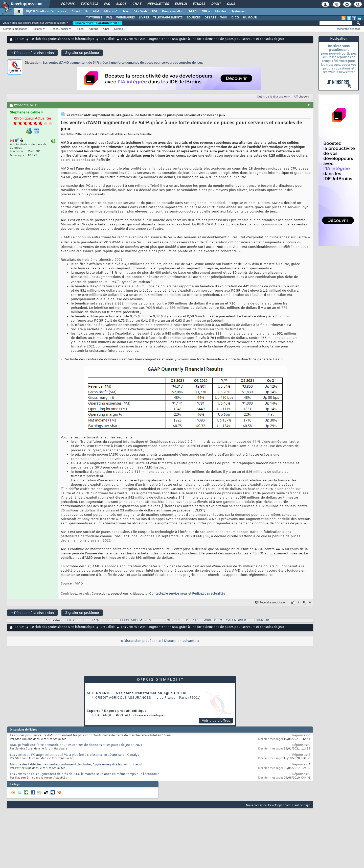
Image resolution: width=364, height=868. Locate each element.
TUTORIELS (94, 18)
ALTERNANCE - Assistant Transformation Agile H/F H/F (137, 693)
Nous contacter (256, 805)
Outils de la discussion (272, 97)
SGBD (192, 12)
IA (86, 12)
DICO (235, 18)
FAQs (96, 621)
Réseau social (59, 29)
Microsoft (111, 12)
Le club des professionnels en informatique (62, 39)
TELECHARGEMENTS (134, 621)
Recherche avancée (348, 29)
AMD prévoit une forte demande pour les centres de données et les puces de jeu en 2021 (76, 745)
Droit (216, 4)
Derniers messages (15, 29)
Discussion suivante (180, 641)
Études (199, 4)
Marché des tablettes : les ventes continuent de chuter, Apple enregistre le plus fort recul (76, 765)
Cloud (76, 12)
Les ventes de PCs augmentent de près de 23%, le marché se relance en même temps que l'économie (85, 774)
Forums (68, 4)
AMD (79, 584)
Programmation (173, 12)
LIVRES (144, 18)
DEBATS (192, 621)
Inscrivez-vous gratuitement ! (97, 23)
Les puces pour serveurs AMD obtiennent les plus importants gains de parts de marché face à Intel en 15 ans (91, 736)
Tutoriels (89, 4)
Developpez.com (279, 805)
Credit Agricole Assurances (123, 698)
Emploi (181, 4)
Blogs (121, 4)
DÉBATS (210, 18)
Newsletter (158, 4)
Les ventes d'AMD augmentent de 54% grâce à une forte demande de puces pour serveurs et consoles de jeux (123, 63)
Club (231, 4)
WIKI (224, 18)
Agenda (93, 29)
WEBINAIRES (125, 18)
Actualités (108, 39)
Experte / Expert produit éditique (117, 711)
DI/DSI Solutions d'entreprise (46, 12)
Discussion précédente (142, 641)
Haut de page (301, 805)
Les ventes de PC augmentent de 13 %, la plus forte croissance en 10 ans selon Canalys (74, 755)
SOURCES (194, 18)
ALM (96, 12)
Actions (37, 29)
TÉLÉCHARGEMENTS (168, 18)
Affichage (300, 97)
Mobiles (221, 12)
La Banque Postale (113, 715)
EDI (154, 12)
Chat (137, 4)
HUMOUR (250, 18)
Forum (20, 39)
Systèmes (238, 12)
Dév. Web (140, 12)
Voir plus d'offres (216, 721)
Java (126, 12)
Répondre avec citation (271, 603)
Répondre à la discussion (32, 53)
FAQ (107, 4)
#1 (309, 105)
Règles (119, 29)
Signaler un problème (82, 53)
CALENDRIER (236, 621)
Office (206, 12)
